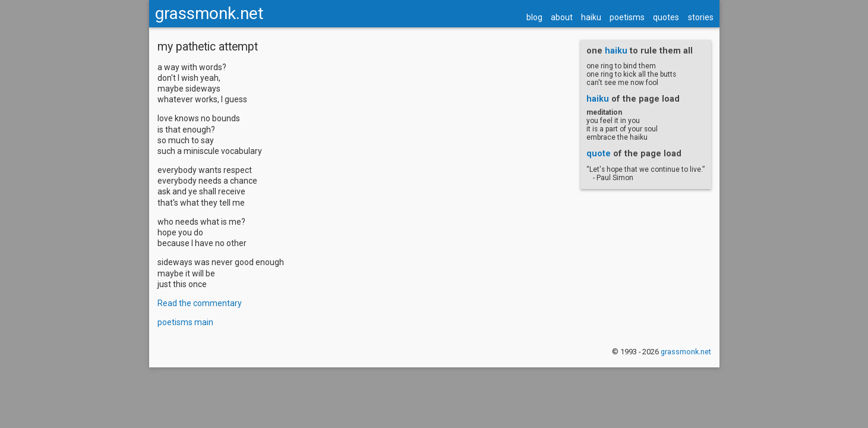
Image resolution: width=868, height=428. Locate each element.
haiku (583, 39)
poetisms (619, 39)
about (553, 39)
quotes (658, 39)
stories (692, 39)
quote (593, 180)
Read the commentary (206, 329)
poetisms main (191, 348)
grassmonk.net (218, 35)
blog (526, 39)
